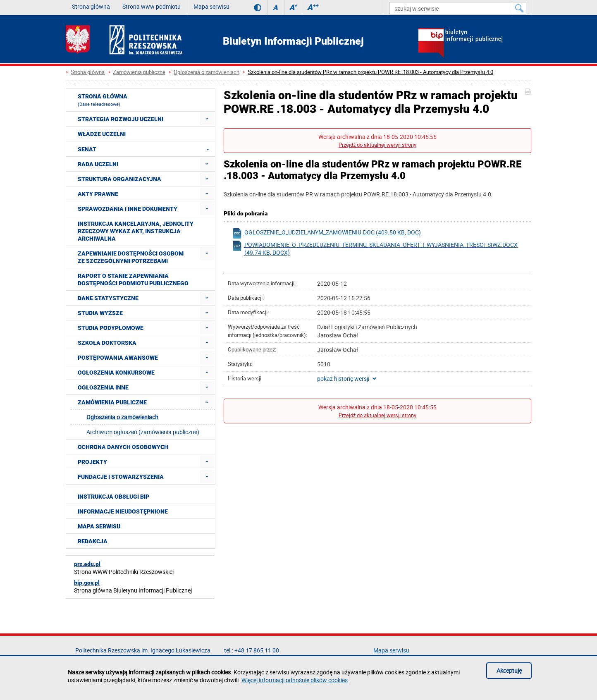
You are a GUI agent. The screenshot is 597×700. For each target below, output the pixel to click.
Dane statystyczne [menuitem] (108, 298)
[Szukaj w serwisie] (519, 8)
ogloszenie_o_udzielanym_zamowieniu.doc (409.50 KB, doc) (326, 233)
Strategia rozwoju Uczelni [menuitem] (121, 119)
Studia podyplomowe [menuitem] (111, 328)
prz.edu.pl (87, 564)
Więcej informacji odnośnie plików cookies (295, 680)
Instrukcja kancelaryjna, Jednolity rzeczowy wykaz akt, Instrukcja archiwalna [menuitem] (136, 231)
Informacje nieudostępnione (123, 511)
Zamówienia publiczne (139, 72)
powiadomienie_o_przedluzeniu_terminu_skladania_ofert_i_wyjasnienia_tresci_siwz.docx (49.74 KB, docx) (375, 248)
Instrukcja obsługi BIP (113, 497)
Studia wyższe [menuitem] (100, 313)
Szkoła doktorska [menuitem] (107, 343)
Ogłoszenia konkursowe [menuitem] (116, 373)
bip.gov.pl (87, 583)
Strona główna (91, 6)
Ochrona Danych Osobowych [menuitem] (123, 447)
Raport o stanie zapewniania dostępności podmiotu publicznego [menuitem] (133, 280)
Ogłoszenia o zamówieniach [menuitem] (122, 417)
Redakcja (93, 541)
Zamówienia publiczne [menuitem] (112, 402)
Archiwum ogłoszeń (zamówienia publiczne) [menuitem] (143, 432)
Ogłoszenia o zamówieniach (207, 72)
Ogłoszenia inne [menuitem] (103, 387)
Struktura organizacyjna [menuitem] (119, 179)
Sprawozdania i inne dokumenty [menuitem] (128, 209)
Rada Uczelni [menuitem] (98, 164)
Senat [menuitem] (146, 149)
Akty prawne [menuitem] (98, 194)
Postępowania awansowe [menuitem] (118, 358)
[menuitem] (207, 119)
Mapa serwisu (211, 6)
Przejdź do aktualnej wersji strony (377, 145)
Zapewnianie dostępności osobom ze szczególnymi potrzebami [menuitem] (131, 257)
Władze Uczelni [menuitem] (102, 134)
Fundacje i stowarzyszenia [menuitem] (121, 477)
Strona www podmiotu (152, 6)
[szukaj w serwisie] (451, 8)
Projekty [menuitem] (92, 462)
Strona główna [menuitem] (103, 100)
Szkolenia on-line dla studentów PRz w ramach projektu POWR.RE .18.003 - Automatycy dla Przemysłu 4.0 (370, 72)
